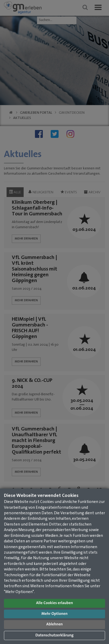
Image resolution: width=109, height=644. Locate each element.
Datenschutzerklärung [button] (54, 635)
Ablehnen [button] (54, 624)
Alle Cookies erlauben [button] (54, 603)
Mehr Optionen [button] (55, 614)
